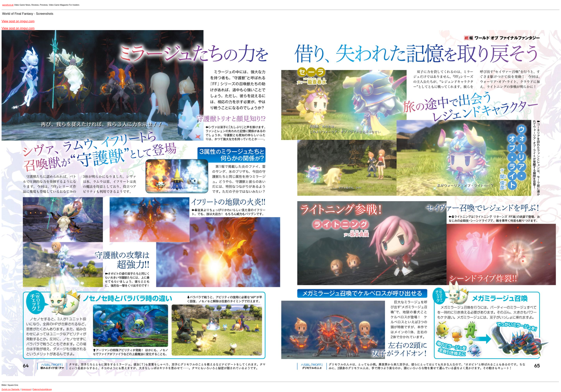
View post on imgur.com (18, 21)
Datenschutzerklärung (42, 389)
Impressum (26, 389)
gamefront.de (8, 5)
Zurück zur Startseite (11, 389)
